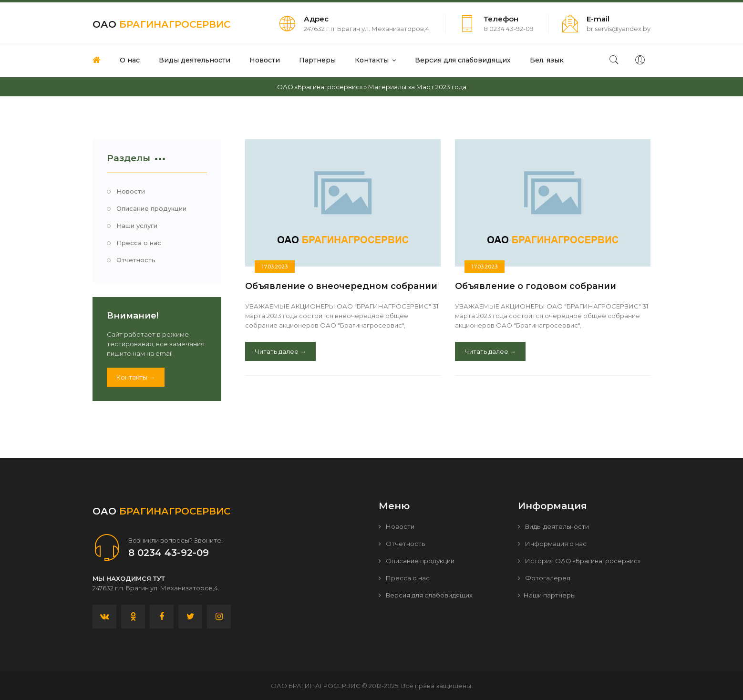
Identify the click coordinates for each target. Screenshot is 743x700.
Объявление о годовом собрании (536, 286)
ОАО (161, 24)
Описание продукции (151, 208)
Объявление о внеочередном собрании (341, 286)
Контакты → (136, 377)
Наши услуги (137, 226)
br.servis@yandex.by (619, 29)
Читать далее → (280, 351)
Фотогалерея (544, 578)
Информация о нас (552, 544)
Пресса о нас (139, 243)
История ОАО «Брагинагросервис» (579, 561)
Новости (131, 191)
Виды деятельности (553, 526)
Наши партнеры (547, 595)
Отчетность (136, 260)
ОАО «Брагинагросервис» (320, 87)
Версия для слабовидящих (426, 595)
